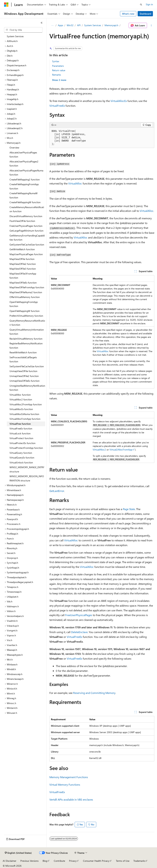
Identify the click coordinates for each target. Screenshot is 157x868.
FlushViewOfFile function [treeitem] (22, 221)
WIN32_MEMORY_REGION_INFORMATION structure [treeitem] (27, 478)
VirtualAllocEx (119, 101)
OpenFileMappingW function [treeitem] (25, 311)
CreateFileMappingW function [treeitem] (25, 202)
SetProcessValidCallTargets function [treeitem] (23, 359)
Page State (129, 509)
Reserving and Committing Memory (94, 693)
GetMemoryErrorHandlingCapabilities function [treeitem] (27, 238)
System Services (93, 25)
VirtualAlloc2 (99, 450)
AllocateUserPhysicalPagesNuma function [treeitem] (26, 173)
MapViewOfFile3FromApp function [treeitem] (23, 276)
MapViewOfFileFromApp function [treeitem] (27, 287)
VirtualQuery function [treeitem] (21, 453)
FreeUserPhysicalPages (79, 615)
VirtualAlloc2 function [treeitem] (21, 399)
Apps (61, 25)
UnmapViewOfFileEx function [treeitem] (25, 381)
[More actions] (151, 25)
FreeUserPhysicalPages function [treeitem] (26, 226)
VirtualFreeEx (57, 106)
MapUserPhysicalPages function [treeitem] (26, 254)
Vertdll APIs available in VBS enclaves (71, 799)
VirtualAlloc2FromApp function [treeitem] (26, 404)
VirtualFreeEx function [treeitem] (21, 428)
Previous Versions (29, 861)
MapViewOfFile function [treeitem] (22, 259)
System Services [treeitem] (15, 36)
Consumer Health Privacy (96, 861)
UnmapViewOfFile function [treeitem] (23, 371)
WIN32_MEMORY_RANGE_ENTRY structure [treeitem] (27, 469)
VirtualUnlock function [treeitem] (21, 462)
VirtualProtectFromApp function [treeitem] (26, 448)
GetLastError (57, 491)
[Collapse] (42, 23)
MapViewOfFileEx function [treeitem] (23, 283)
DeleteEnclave (79, 632)
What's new (128, 14)
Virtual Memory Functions (65, 785)
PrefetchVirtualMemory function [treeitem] (26, 316)
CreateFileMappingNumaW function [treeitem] (24, 195)
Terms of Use (123, 861)
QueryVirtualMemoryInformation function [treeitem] (27, 332)
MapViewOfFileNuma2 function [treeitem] (26, 292)
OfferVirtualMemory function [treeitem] (25, 297)
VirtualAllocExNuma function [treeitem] (24, 414)
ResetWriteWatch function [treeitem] (23, 352)
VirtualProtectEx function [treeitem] (22, 443)
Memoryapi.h (111, 25)
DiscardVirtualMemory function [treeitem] (26, 216)
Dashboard (145, 14)
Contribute (59, 861)
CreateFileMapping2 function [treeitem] (25, 179)
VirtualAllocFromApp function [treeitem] (25, 419)
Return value (59, 70)
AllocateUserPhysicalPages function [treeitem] (23, 155)
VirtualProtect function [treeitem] (21, 438)
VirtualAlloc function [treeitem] (20, 395)
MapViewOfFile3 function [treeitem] (23, 269)
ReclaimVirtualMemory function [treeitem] (26, 339)
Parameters (58, 66)
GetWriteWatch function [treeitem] (22, 249)
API (79, 25)
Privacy (73, 861)
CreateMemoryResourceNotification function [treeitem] (27, 209)
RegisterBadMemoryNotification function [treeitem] (26, 346)
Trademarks (139, 861)
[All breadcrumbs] (52, 25)
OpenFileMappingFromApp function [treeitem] (24, 304)
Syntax (56, 61)
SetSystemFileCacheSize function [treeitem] (27, 366)
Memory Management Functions (69, 777)
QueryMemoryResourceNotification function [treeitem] (27, 323)
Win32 (70, 25)
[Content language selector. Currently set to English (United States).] (18, 853)
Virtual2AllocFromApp (121, 450)
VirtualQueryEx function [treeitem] (22, 458)
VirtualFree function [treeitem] (20, 424)
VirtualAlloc (75, 183)
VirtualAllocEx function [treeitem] (21, 409)
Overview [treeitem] (14, 148)
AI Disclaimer (10, 861)
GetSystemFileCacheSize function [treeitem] (27, 245)
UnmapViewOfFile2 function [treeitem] (24, 376)
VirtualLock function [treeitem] (20, 433)
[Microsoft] (6, 5)
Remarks (57, 75)
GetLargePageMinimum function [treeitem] (26, 231)
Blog (45, 861)
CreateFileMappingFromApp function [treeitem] (24, 186)
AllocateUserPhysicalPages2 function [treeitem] (24, 164)
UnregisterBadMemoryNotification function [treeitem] (27, 388)
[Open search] (141, 5)
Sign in (149, 4)
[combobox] (23, 30)
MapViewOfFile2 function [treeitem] (23, 264)
